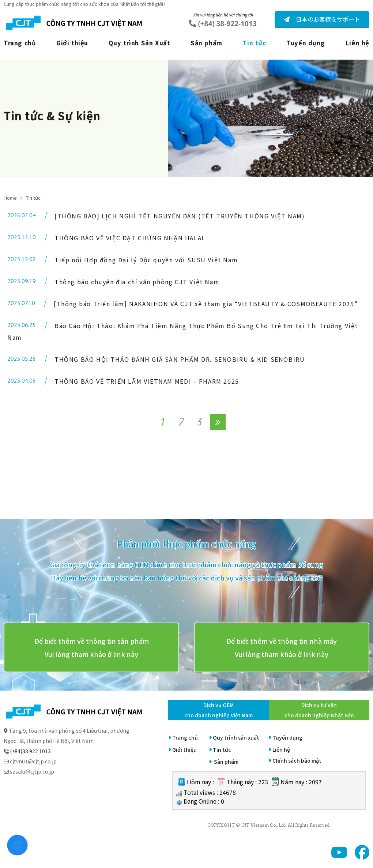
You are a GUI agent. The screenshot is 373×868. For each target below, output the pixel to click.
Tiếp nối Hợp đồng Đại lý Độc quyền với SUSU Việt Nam (146, 260)
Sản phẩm (206, 43)
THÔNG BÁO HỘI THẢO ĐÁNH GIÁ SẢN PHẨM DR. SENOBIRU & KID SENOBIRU (180, 359)
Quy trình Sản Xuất (140, 43)
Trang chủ (20, 43)
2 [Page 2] (181, 421)
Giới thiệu (72, 43)
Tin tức (254, 43)
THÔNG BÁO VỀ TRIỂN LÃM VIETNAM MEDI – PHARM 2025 (147, 381)
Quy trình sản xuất (236, 737)
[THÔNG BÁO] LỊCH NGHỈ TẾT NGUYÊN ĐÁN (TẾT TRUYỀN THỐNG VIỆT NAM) (180, 216)
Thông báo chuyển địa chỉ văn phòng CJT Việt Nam (137, 282)
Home (10, 198)
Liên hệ (357, 43)
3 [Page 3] (199, 421)
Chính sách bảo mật (297, 760)
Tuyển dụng (306, 43)
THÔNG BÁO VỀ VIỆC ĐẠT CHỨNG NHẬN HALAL (130, 238)
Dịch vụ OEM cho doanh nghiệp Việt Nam (218, 710)
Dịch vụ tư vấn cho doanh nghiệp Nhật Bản (319, 710)
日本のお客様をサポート (327, 19)
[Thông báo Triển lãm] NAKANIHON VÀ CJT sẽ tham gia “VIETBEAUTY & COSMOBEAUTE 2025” (206, 304)
